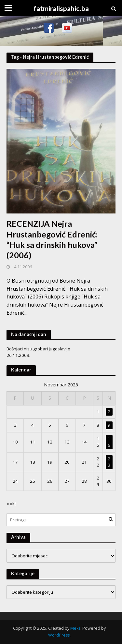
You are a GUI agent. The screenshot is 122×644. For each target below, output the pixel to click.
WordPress (59, 635)
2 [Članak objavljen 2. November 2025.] (109, 412)
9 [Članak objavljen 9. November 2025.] (109, 425)
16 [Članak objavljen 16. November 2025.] (109, 442)
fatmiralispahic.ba (61, 8)
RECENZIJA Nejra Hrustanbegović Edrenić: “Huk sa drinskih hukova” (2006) (52, 239)
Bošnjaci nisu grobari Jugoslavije (38, 349)
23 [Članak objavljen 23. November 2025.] (109, 462)
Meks (75, 628)
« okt (11, 504)
